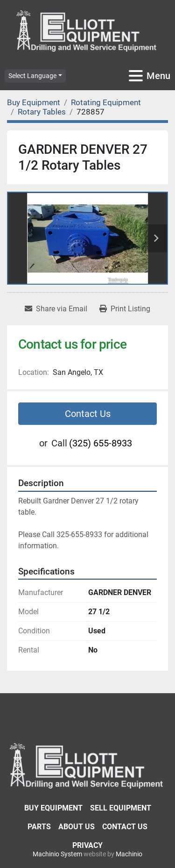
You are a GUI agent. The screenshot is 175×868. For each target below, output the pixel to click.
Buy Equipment (53, 808)
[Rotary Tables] (42, 112)
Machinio (129, 854)
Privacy (87, 845)
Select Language (32, 76)
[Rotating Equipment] (106, 102)
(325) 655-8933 (101, 443)
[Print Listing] (125, 309)
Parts (39, 827)
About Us (77, 827)
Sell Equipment (121, 808)
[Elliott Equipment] (87, 765)
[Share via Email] (56, 309)
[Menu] (136, 76)
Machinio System (57, 854)
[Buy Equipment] (34, 102)
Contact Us (88, 414)
